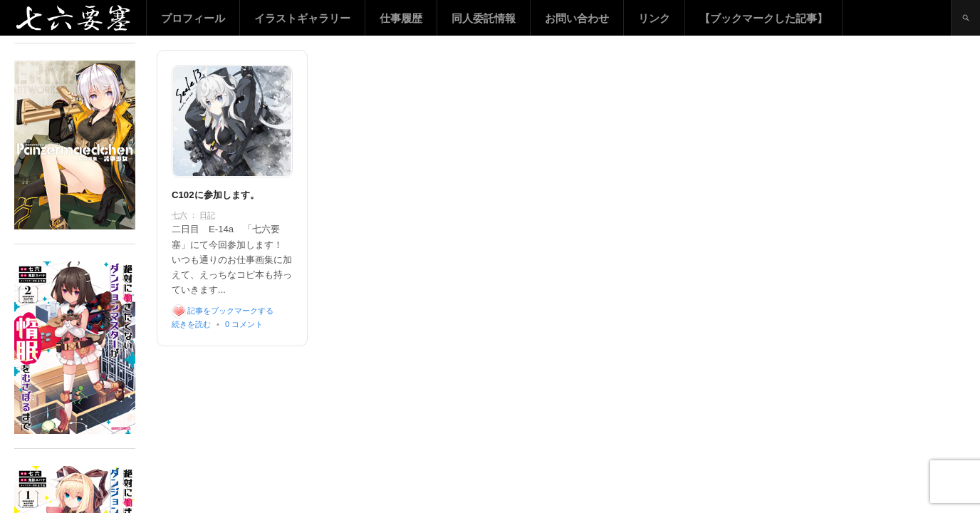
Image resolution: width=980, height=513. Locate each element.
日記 (207, 215)
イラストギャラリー (302, 18)
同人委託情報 (484, 18)
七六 (179, 215)
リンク (654, 18)
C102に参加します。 (215, 195)
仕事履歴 (401, 18)
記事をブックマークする (230, 311)
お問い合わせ (577, 18)
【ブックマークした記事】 (763, 18)
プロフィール (193, 18)
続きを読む (191, 324)
